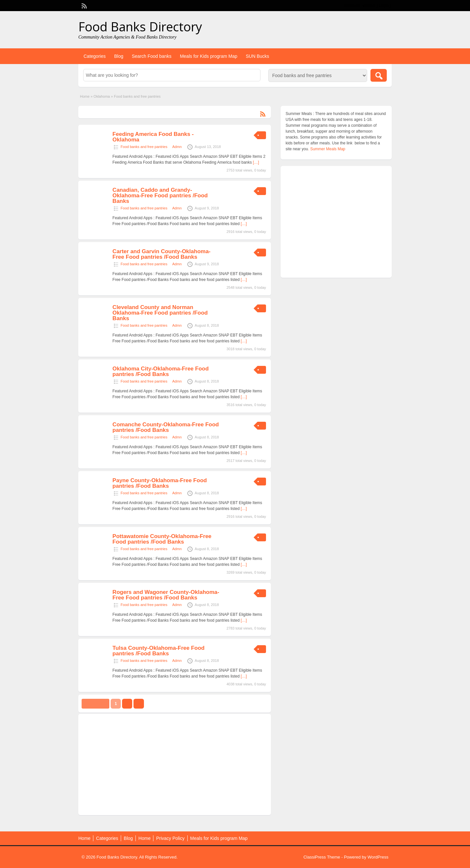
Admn (177, 147)
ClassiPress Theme (322, 857)
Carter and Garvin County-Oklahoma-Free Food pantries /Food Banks (162, 254)
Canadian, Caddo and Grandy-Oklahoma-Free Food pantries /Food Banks (160, 196)
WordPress (378, 857)
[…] (256, 162)
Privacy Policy (170, 838)
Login (384, 6)
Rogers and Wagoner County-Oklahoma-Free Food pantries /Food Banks (166, 595)
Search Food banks (152, 56)
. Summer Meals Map (327, 149)
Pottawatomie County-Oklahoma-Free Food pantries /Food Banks (162, 539)
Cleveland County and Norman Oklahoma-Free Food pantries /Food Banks (160, 313)
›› (139, 704)
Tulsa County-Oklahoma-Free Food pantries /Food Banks (159, 651)
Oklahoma (102, 96)
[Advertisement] (175, 764)
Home (85, 96)
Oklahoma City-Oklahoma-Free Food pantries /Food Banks (161, 371)
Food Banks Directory (140, 26)
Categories (95, 56)
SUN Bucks (258, 56)
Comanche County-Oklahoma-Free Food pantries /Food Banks (166, 427)
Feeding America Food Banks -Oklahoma (153, 137)
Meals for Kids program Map (209, 56)
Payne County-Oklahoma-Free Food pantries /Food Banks (160, 483)
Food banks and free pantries (144, 147)
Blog (119, 56)
